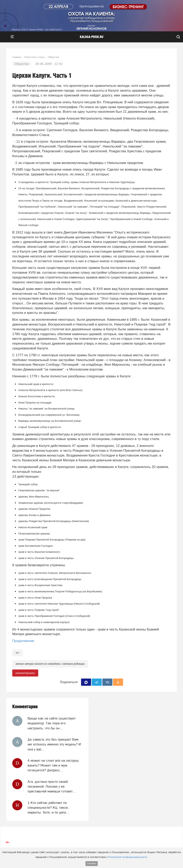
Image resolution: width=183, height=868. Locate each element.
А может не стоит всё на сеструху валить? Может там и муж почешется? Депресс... (53, 765)
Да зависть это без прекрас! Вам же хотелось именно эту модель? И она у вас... (54, 744)
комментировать (25, 673)
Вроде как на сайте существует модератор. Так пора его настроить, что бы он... (52, 723)
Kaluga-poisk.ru (92, 37)
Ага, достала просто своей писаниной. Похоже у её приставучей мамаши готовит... (52, 787)
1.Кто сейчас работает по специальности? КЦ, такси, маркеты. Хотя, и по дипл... (48, 808)
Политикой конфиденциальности (128, 857)
